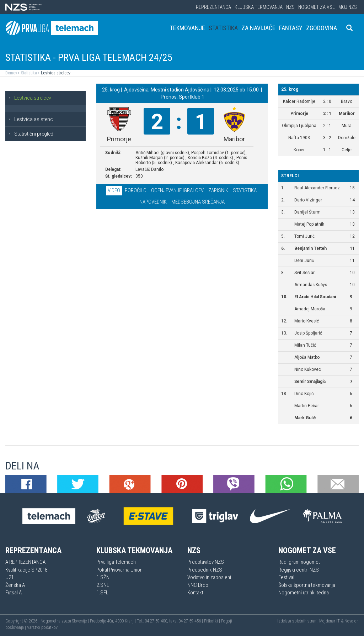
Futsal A (14, 593)
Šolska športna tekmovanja (307, 585)
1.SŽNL (104, 577)
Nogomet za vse (317, 7)
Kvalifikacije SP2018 (26, 570)
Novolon (352, 621)
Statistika (223, 28)
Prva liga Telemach (116, 562)
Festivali (287, 577)
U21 (9, 577)
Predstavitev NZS (206, 562)
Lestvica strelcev (55, 73)
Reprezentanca (213, 7)
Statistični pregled (31, 134)
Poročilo (136, 190)
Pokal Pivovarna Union (119, 570)
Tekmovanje (188, 28)
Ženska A (15, 585)
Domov (11, 73)
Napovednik (153, 202)
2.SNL (103, 585)
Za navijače (258, 28)
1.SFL (102, 593)
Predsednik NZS (205, 570)
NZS (290, 7)
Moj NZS (348, 7)
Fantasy (291, 28)
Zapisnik (218, 190)
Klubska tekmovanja (259, 7)
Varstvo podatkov (42, 627)
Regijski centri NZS (299, 570)
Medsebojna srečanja (198, 202)
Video (114, 190)
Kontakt (195, 593)
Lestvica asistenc (31, 119)
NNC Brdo (198, 585)
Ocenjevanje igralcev (177, 190)
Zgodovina (322, 28)
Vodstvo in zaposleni (209, 577)
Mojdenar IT (330, 621)
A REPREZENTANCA (25, 562)
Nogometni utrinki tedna (304, 593)
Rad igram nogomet (299, 562)
